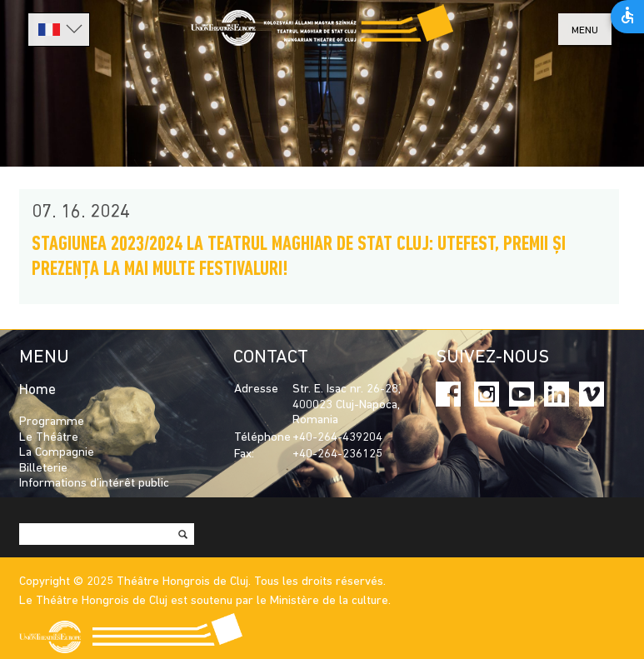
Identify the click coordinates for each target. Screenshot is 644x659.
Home (37, 390)
